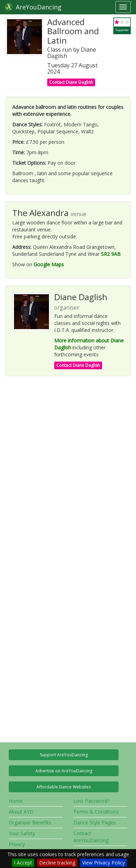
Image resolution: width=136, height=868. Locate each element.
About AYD (21, 812)
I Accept (23, 863)
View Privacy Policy (103, 863)
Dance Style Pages (95, 822)
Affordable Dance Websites (64, 787)
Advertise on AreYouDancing (64, 771)
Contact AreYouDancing (91, 837)
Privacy (17, 844)
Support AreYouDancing (64, 755)
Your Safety (22, 833)
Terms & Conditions (96, 812)
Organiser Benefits (30, 822)
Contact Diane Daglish (71, 82)
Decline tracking (57, 863)
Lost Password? (91, 801)
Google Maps (49, 264)
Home (16, 801)
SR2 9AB (111, 254)
